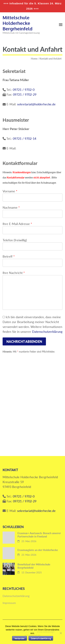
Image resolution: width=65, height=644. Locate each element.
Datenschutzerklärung (47, 332)
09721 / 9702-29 (25, 94)
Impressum (9, 603)
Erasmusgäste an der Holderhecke (38, 550)
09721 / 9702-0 (24, 90)
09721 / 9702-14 (25, 139)
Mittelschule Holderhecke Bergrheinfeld (18, 23)
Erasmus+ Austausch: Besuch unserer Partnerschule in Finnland (39, 535)
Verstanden (19, 638)
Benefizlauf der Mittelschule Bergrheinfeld (34, 566)
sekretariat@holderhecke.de (36, 104)
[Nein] (61, 633)
